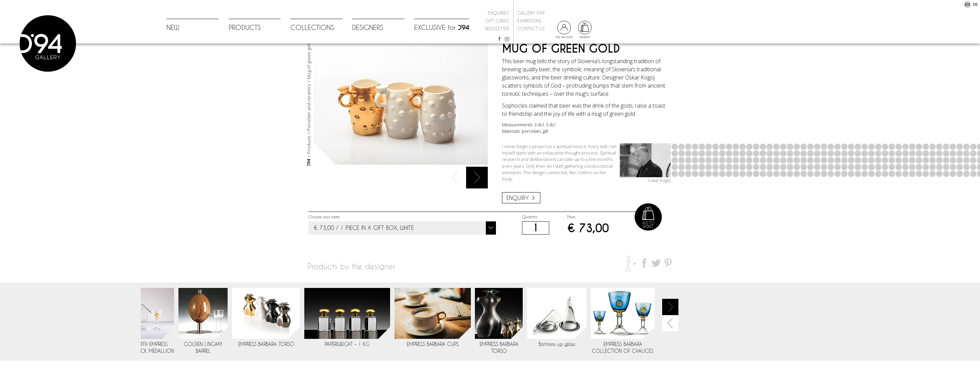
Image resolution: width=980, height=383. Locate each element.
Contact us (531, 29)
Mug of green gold (309, 84)
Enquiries (498, 13)
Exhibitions (529, 21)
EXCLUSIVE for (442, 28)
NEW (173, 28)
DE (976, 4)
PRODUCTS (245, 28)
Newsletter (497, 29)
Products (309, 168)
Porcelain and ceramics (309, 131)
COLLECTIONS (312, 28)
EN (967, 4)
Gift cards (497, 21)
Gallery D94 (531, 13)
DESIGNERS (368, 28)
